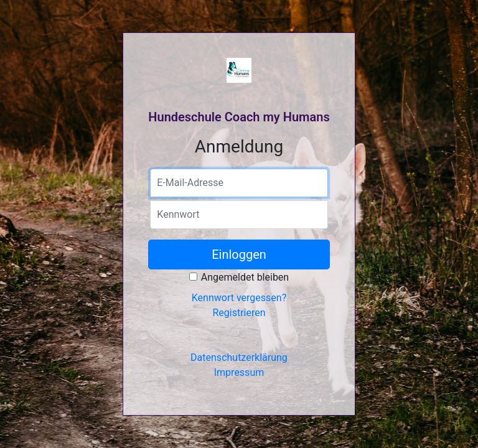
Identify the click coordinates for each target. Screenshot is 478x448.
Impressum (239, 372)
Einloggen (239, 254)
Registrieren (239, 313)
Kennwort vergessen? (239, 298)
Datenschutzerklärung (239, 357)
